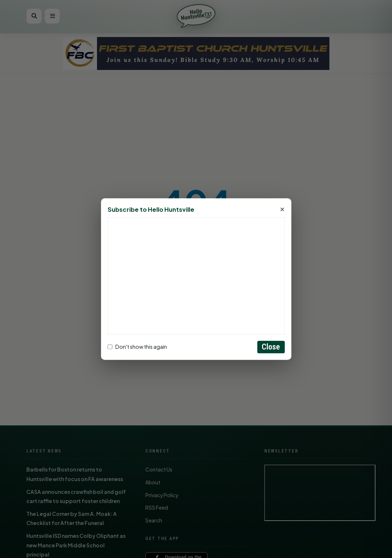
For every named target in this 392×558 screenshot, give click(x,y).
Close (271, 347)
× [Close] (282, 210)
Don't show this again (137, 347)
